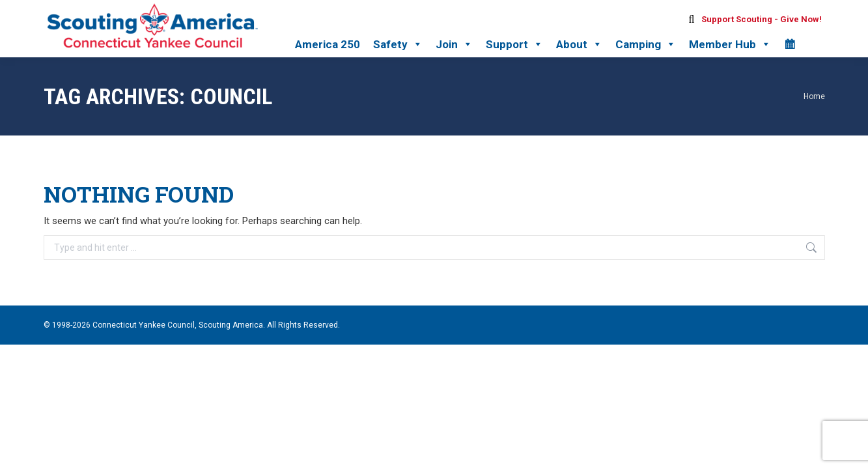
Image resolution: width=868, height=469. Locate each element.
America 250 (328, 44)
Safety (398, 44)
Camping (646, 44)
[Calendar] (790, 44)
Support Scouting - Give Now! (762, 19)
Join (454, 44)
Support (514, 44)
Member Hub (730, 44)
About (579, 44)
